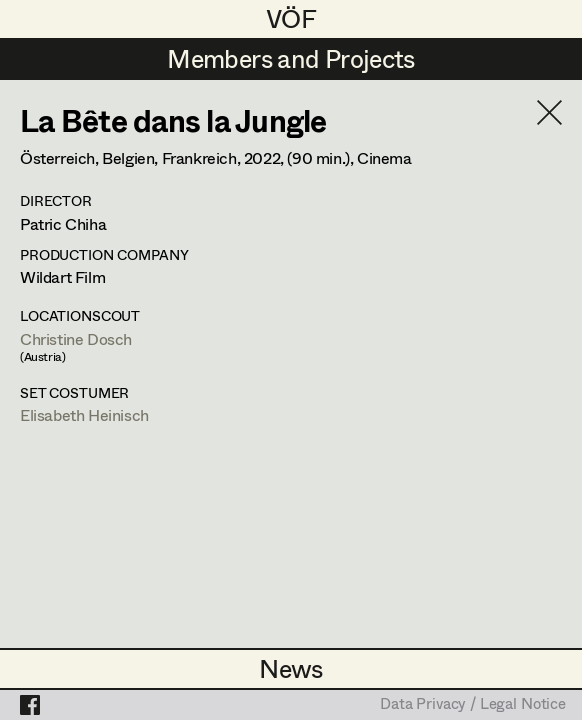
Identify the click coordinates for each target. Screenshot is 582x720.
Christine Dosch (76, 338)
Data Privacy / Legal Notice (473, 705)
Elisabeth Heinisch (84, 414)
